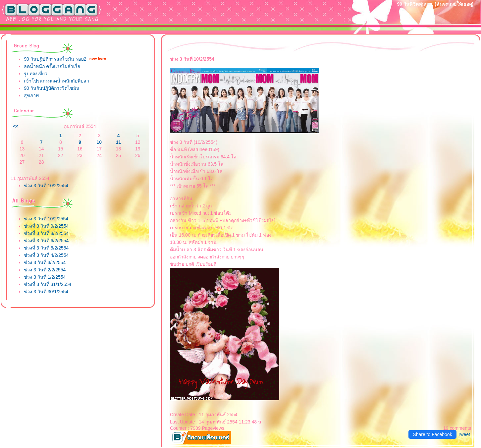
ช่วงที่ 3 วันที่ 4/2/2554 (46, 255)
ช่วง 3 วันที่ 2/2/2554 (45, 270)
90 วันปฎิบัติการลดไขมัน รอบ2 (55, 59)
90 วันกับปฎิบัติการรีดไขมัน (52, 88)
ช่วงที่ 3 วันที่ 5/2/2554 (46, 248)
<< (16, 126)
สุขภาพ (31, 95)
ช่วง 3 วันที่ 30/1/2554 (46, 292)
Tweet (464, 434)
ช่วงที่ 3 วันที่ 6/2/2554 (46, 241)
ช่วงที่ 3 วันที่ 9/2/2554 (46, 226)
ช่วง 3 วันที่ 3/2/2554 (45, 262)
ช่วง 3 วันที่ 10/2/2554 (46, 186)
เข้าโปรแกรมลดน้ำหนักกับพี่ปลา (56, 81)
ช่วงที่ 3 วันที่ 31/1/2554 (48, 284)
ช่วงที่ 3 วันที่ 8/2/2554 (46, 233)
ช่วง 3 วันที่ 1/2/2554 (45, 277)
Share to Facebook (432, 434)
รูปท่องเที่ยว (36, 74)
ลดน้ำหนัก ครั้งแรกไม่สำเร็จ (52, 66)
